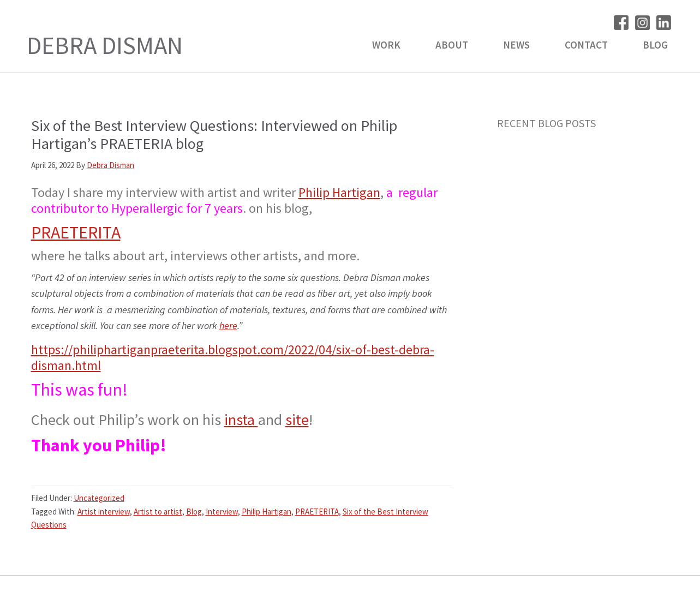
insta (241, 420)
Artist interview (104, 512)
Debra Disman (105, 45)
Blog (194, 512)
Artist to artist (158, 512)
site (297, 420)
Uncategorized (99, 498)
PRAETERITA (76, 232)
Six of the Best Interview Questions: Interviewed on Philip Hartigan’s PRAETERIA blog (214, 135)
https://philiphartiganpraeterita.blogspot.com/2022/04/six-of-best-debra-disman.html (233, 357)
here (228, 325)
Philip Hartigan (339, 192)
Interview (222, 512)
